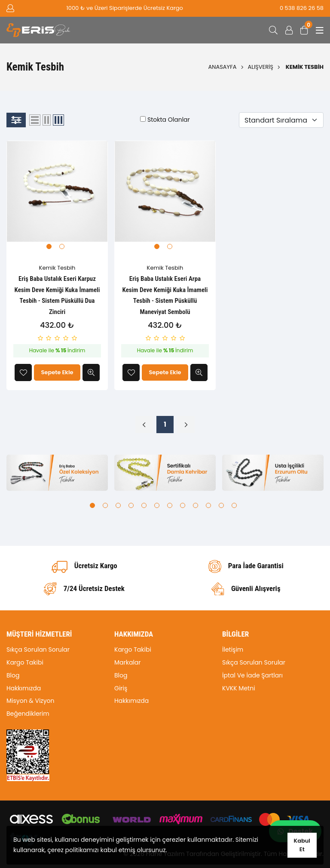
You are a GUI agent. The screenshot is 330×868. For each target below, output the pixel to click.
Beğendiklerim (28, 714)
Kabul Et (302, 845)
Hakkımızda (24, 688)
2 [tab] (62, 246)
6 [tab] (157, 505)
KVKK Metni (239, 688)
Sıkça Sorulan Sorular (38, 649)
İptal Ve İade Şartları (252, 675)
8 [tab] (183, 505)
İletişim (233, 649)
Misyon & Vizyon (31, 701)
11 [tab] (221, 505)
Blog (13, 675)
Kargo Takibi (25, 662)
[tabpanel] (57, 191)
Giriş (121, 688)
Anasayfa (223, 67)
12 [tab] (234, 505)
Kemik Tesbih (57, 268)
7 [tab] (170, 505)
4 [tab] (131, 505)
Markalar (128, 662)
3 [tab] (118, 505)
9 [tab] (196, 505)
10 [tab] (208, 505)
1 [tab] (49, 246)
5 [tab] (144, 505)
